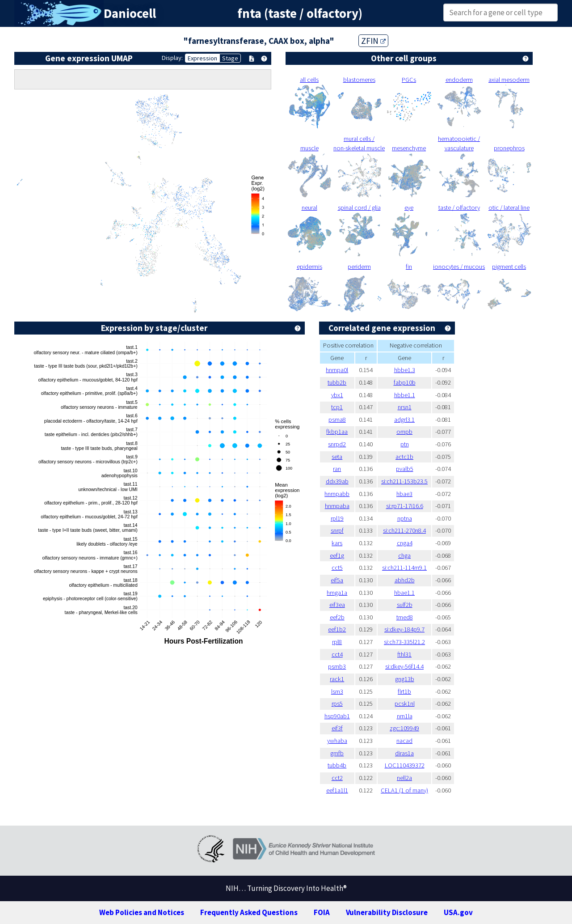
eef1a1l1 (337, 790)
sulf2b (405, 605)
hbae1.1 (404, 593)
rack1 (337, 679)
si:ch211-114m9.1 (404, 568)
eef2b (337, 617)
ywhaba (337, 741)
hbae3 (404, 494)
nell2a (404, 778)
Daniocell (130, 13)
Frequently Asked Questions (249, 912)
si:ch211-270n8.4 (404, 530)
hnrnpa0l (337, 370)
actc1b (404, 457)
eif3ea (337, 605)
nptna (405, 518)
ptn (405, 444)
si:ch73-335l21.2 (404, 642)
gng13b (405, 679)
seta (337, 457)
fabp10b (405, 382)
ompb (404, 432)
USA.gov (458, 912)
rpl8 (337, 642)
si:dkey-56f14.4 (404, 666)
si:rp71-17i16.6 (405, 506)
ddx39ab (337, 481)
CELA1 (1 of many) (404, 790)
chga (404, 555)
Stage (230, 58)
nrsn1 (405, 407)
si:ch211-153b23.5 (404, 481)
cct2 (337, 778)
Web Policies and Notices (142, 912)
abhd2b (405, 580)
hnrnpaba (337, 506)
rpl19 (337, 518)
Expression (202, 58)
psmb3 (337, 666)
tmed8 (405, 617)
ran (337, 469)
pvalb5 (405, 469)
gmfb (337, 753)
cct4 (337, 654)
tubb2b (337, 382)
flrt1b (404, 691)
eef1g (337, 555)
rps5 (337, 704)
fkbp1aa (337, 432)
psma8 (337, 420)
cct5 (337, 568)
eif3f (337, 728)
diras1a (404, 753)
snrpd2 (337, 444)
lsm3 (337, 691)
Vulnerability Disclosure (387, 912)
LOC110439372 (405, 765)
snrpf (337, 530)
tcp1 (337, 407)
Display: (172, 58)
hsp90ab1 (337, 716)
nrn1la (405, 716)
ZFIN (373, 41)
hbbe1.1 (405, 395)
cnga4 (405, 543)
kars (337, 543)
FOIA (322, 912)
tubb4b (337, 765)
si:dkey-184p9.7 (404, 629)
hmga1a (337, 593)
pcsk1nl (405, 704)
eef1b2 (337, 629)
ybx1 (337, 395)
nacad (404, 741)
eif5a (337, 580)
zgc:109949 (404, 728)
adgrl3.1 (404, 420)
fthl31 (404, 654)
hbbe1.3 (405, 370)
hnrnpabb (337, 494)
